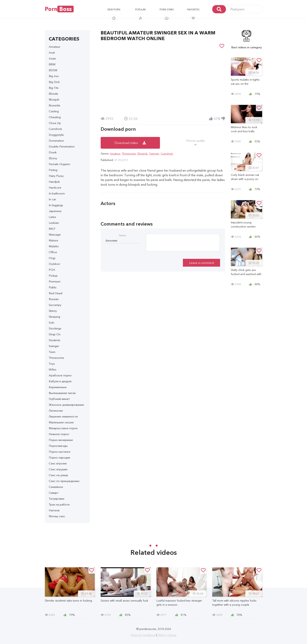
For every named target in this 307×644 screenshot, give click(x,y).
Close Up (55, 123)
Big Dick (54, 82)
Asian (52, 58)
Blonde (53, 94)
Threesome (56, 358)
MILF (52, 229)
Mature (53, 240)
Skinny (53, 311)
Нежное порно (59, 434)
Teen (52, 352)
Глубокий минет (59, 399)
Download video (130, 143)
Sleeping (54, 317)
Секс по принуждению (64, 481)
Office (53, 252)
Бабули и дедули (60, 381)
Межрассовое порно (63, 428)
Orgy (52, 258)
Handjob (54, 182)
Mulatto (54, 246)
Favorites (193, 9)
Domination (56, 141)
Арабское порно (60, 375)
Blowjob (54, 99)
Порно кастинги (60, 452)
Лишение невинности (63, 416)
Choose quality (195, 143)
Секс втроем (58, 463)
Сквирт (54, 493)
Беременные (58, 387)
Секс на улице (58, 475)
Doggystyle (56, 135)
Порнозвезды (58, 446)
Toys (52, 364)
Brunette (55, 105)
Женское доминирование (66, 405)
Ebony (53, 158)
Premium (55, 281)
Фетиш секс (57, 516)
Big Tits (54, 88)
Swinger (54, 346)
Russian (54, 299)
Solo (52, 322)
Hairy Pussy (56, 176)
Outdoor (54, 264)
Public (53, 287)
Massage (55, 234)
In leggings (56, 205)
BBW (52, 64)
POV (52, 270)
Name (123, 235)
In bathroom (57, 193)
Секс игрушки (58, 469)
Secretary (55, 305)
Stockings (55, 328)
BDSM (53, 70)
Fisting (53, 170)
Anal (52, 53)
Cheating (55, 117)
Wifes (53, 369)
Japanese (55, 211)
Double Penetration (62, 146)
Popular (140, 9)
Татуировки (56, 499)
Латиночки (56, 411)
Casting (54, 111)
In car (52, 199)
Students (55, 340)
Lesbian (54, 223)
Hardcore (55, 188)
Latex (52, 217)
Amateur (55, 47)
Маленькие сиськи (61, 422)
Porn (59, 9)
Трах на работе (59, 504)
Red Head (56, 293)
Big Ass (54, 76)
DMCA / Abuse (167, 635)
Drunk (53, 152)
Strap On (55, 334)
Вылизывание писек (62, 393)
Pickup (53, 276)
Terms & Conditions (143, 635)
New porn (114, 9)
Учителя (54, 510)
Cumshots (55, 129)
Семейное (56, 487)
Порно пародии (59, 457)
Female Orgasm (59, 164)
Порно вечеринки (61, 440)
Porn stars (167, 9)
